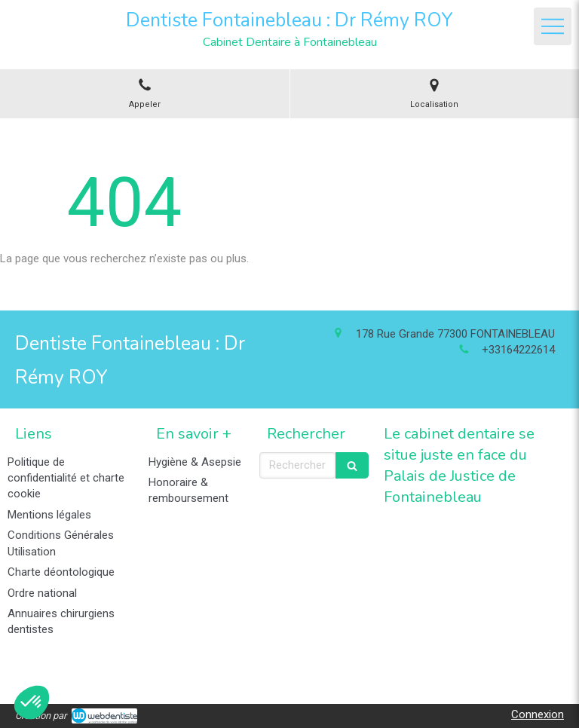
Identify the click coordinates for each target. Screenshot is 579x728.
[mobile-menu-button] (553, 26)
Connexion (538, 714)
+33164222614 (518, 350)
